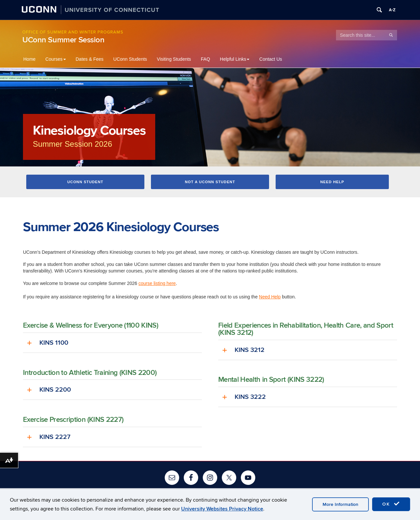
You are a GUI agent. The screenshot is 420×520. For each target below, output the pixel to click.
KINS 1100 (54, 343)
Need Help (332, 182)
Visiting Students (174, 59)
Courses (55, 59)
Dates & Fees (90, 59)
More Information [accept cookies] (340, 504)
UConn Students (130, 59)
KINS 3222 (250, 398)
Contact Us (271, 59)
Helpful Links (235, 59)
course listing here (157, 284)
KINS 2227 (55, 438)
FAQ (205, 59)
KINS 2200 (55, 390)
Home (29, 59)
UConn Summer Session (63, 40)
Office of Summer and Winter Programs (73, 32)
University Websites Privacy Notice (222, 509)
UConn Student (85, 182)
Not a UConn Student (210, 182)
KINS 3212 (250, 350)
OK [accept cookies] (391, 504)
